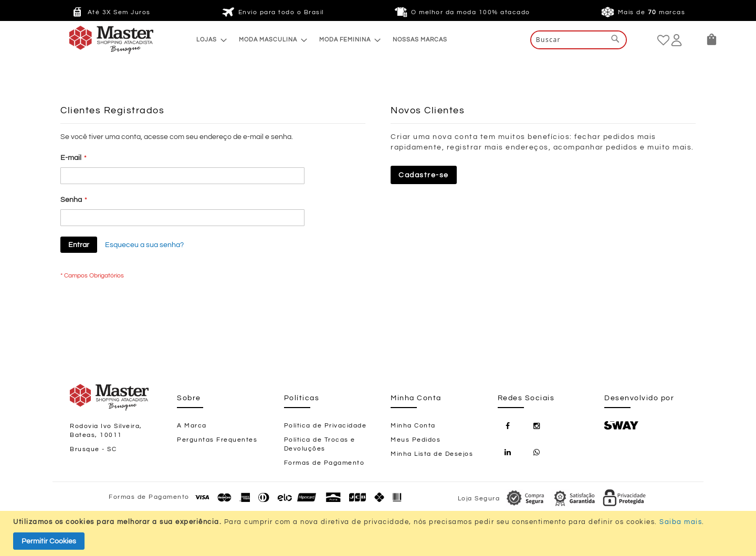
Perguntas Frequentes (217, 440)
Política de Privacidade (325, 426)
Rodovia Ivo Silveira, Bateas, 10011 (106, 431)
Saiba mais (681, 522)
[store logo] (90, 40)
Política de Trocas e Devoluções (320, 444)
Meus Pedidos (416, 440)
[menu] (322, 40)
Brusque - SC (93, 449)
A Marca (192, 426)
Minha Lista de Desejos (432, 454)
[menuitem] (209, 40)
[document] (379, 533)
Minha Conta (413, 426)
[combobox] (579, 40)
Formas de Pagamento (324, 463)
